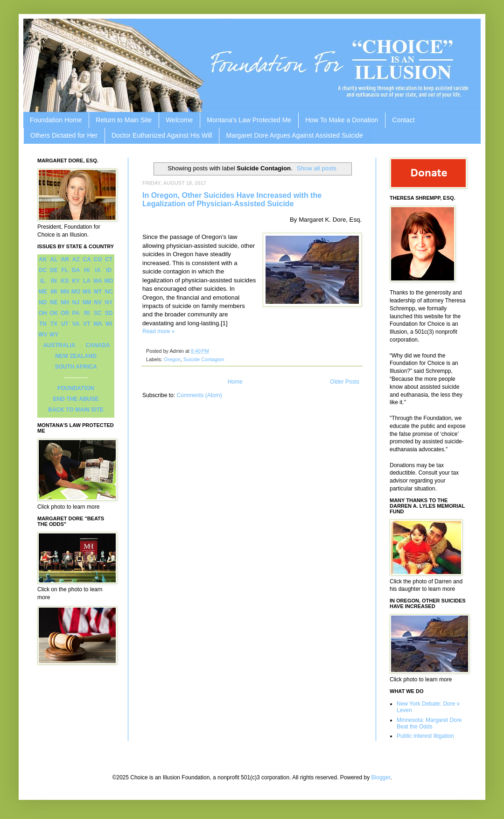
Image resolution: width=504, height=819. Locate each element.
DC (43, 270)
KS (65, 281)
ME (43, 292)
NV (98, 302)
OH (43, 313)
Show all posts (317, 168)
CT (109, 259)
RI (87, 313)
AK (43, 259)
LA (87, 281)
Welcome (179, 120)
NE (54, 302)
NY (109, 302)
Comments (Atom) (199, 395)
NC (109, 292)
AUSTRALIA (59, 345)
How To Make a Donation (342, 120)
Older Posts (345, 382)
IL (43, 281)
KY (76, 281)
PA (76, 313)
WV (43, 335)
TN (43, 324)
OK (54, 313)
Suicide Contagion (204, 359)
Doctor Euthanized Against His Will (162, 135)
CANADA (98, 345)
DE (54, 270)
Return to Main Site (124, 120)
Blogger (381, 777)
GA (76, 270)
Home (235, 382)
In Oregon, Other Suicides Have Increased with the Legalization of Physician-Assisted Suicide (232, 199)
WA (98, 324)
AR (65, 259)
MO (76, 292)
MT (98, 292)
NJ (76, 302)
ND (43, 302)
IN (54, 281)
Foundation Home (56, 120)
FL (65, 270)
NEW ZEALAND (76, 356)
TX (54, 324)
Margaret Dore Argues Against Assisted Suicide (294, 135)
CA (87, 259)
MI (54, 292)
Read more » (158, 331)
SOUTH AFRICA (76, 367)
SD (109, 313)
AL (54, 259)
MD (109, 281)
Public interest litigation (425, 736)
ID (109, 270)
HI (87, 270)
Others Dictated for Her (64, 135)
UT (65, 324)
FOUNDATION (76, 388)
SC (98, 313)
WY (54, 335)
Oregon (172, 359)
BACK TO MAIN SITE (76, 410)
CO (98, 259)
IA (98, 270)
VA (76, 324)
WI (109, 324)
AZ (76, 259)
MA (98, 281)
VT (87, 324)
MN (65, 292)
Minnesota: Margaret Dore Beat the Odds (429, 723)
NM (87, 302)
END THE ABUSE (76, 399)
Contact (403, 120)
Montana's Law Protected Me (249, 120)
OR (65, 313)
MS (87, 292)
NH (65, 302)
